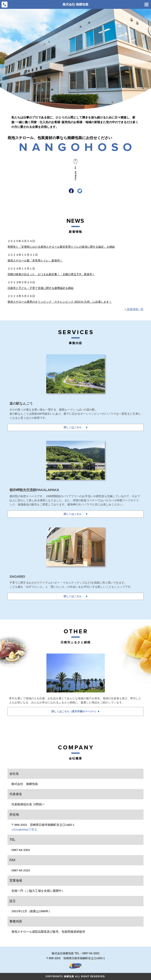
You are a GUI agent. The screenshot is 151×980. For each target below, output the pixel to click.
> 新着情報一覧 (134, 309)
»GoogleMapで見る (24, 829)
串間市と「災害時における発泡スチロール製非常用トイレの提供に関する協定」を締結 (61, 247)
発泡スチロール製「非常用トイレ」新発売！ (35, 260)
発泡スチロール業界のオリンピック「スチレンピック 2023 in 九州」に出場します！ (60, 302)
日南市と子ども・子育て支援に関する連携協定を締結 (41, 288)
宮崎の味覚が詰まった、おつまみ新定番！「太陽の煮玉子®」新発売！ (51, 274)
